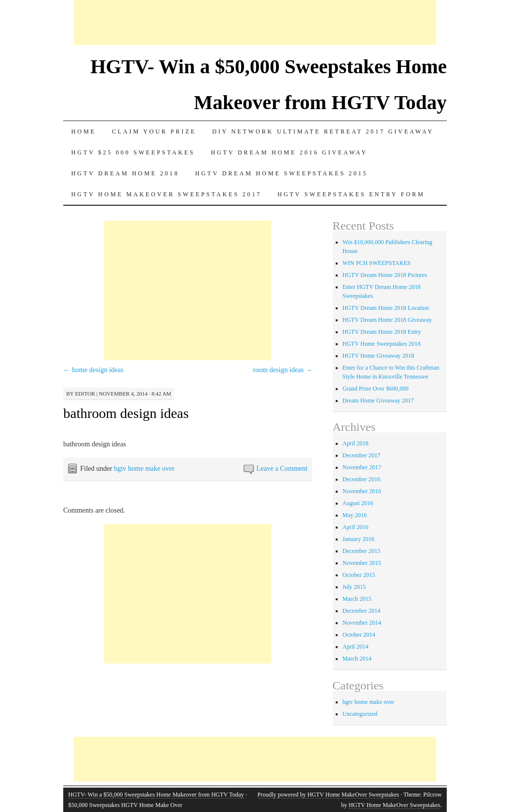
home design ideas (93, 370)
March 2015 (357, 599)
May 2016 (355, 515)
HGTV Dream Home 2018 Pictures (385, 275)
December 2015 (362, 551)
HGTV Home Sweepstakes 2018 (382, 344)
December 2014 (362, 611)
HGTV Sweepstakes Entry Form (351, 194)
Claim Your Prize (154, 132)
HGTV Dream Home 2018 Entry (382, 332)
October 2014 (359, 635)
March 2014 (357, 659)
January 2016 (359, 539)
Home (84, 132)
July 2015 (354, 587)
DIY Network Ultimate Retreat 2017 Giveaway (323, 132)
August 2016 (358, 503)
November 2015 (362, 563)
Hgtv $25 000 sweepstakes (133, 152)
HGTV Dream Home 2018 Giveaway (387, 320)
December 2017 (362, 455)
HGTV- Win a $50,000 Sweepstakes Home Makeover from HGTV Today (156, 795)
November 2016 (362, 491)
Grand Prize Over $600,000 (376, 389)
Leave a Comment (282, 469)
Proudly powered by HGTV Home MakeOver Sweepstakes (328, 795)
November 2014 (362, 623)
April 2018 (356, 443)
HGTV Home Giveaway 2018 (379, 356)
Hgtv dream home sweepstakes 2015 (282, 173)
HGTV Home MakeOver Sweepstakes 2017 (166, 194)
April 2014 (356, 647)
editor (85, 394)
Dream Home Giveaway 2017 (379, 401)
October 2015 (359, 575)
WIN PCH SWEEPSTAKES (377, 263)
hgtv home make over (144, 469)
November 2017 (362, 467)
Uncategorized (360, 714)
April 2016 (356, 527)
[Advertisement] (255, 22)
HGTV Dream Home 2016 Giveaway (289, 152)
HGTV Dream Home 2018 (125, 173)
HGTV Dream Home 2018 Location (386, 308)
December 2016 (362, 479)
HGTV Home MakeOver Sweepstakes (394, 805)
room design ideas (283, 370)
